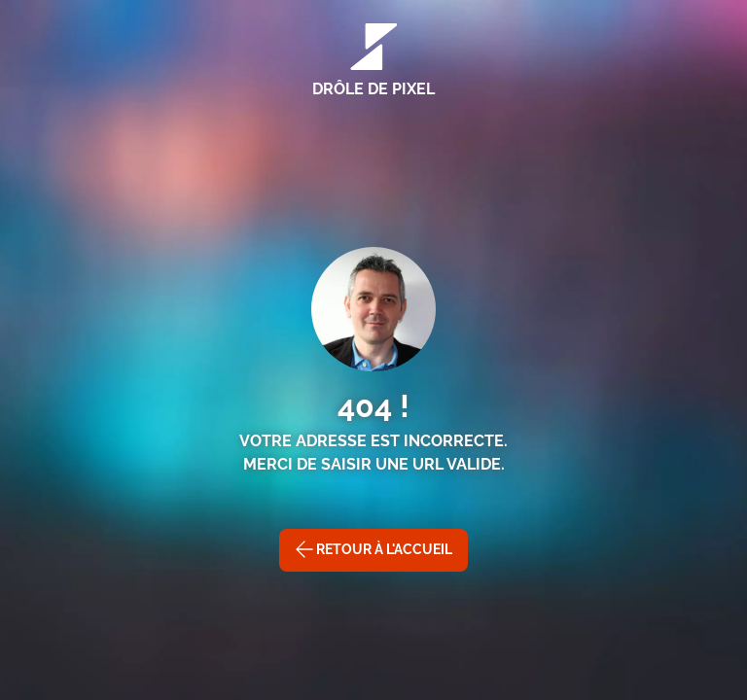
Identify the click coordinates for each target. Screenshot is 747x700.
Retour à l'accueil (373, 549)
